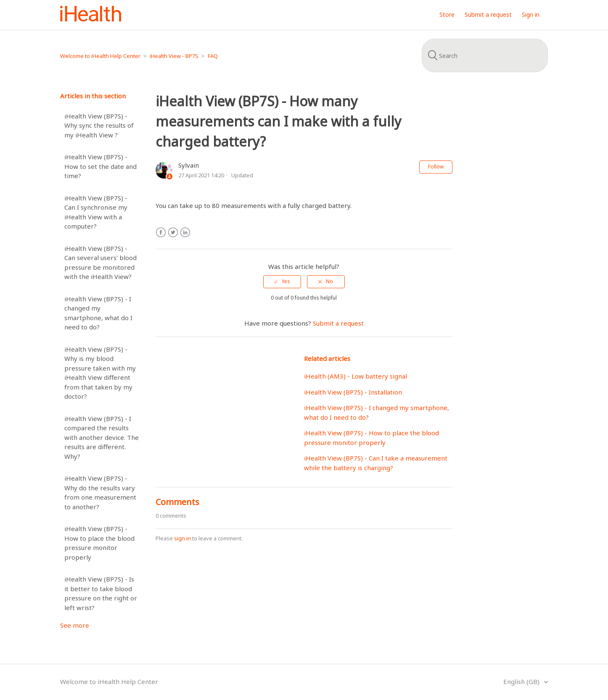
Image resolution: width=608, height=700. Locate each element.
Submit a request (488, 14)
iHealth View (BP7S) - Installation (353, 392)
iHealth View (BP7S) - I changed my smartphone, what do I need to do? (98, 313)
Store (447, 14)
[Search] (485, 55)
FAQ (213, 56)
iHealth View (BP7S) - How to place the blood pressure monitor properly (99, 543)
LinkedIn (185, 233)
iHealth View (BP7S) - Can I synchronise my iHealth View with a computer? (96, 212)
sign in (182, 538)
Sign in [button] (531, 14)
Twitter (173, 233)
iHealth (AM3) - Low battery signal (356, 376)
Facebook (161, 233)
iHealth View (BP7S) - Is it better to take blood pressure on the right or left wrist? (101, 593)
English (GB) (522, 682)
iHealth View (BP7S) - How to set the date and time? (100, 166)
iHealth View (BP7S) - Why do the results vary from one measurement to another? (100, 492)
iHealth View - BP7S (174, 56)
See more (75, 625)
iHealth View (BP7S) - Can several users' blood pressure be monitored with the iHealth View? (100, 263)
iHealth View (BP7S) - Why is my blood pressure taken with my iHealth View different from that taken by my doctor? (100, 373)
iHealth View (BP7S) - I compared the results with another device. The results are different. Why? (102, 437)
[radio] (282, 282)
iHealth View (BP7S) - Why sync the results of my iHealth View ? (99, 125)
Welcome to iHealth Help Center (100, 56)
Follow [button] (436, 167)
